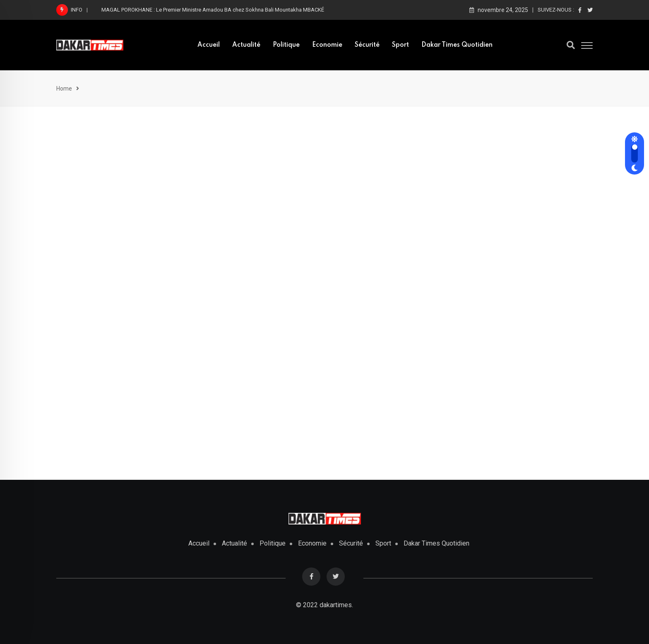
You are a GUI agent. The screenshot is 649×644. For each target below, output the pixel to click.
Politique (286, 45)
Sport (400, 45)
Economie (327, 45)
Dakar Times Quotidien (457, 45)
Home (64, 89)
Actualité (246, 45)
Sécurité (367, 45)
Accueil (209, 45)
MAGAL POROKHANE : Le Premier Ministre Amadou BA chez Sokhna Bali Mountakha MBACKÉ (213, 10)
